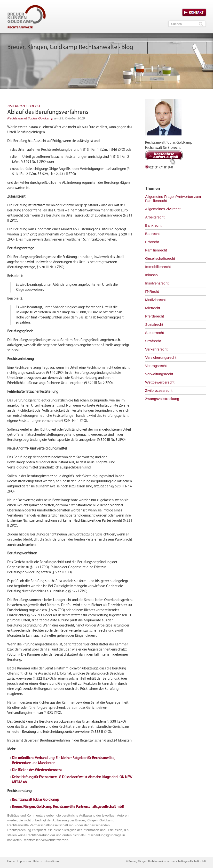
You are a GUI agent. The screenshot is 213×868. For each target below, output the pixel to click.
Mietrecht (153, 308)
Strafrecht (153, 341)
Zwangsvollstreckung (162, 399)
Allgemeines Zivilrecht (163, 209)
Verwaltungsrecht (159, 374)
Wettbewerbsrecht (160, 382)
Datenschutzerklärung (47, 861)
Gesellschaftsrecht (160, 258)
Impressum (24, 861)
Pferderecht (155, 316)
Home (11, 861)
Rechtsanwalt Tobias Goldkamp (30, 118)
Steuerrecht (155, 333)
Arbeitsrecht (155, 217)
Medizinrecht (155, 300)
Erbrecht (152, 242)
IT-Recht (152, 291)
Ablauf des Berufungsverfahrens (48, 112)
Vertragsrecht (156, 366)
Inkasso (151, 275)
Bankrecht (153, 225)
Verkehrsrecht (156, 349)
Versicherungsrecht (161, 357)
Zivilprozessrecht (25, 106)
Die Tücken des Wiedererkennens (37, 770)
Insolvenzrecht (157, 283)
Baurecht (152, 234)
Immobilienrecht (158, 267)
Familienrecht (156, 250)
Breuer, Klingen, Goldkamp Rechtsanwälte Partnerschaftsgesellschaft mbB (68, 807)
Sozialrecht (154, 324)
